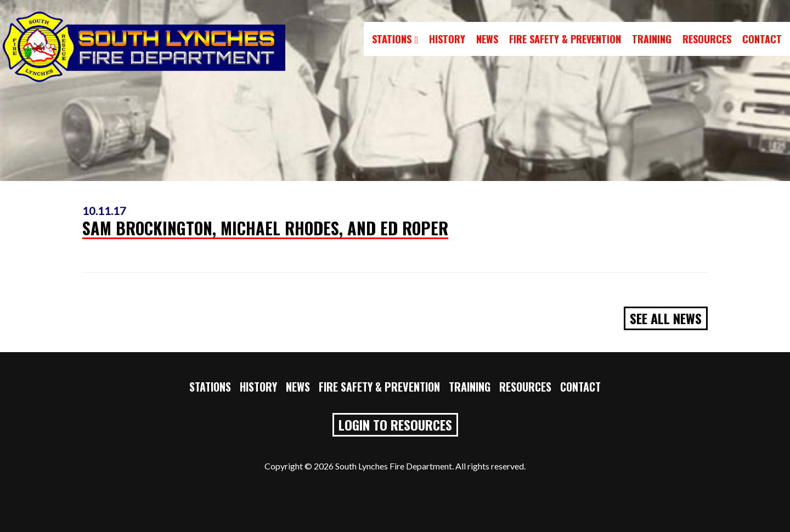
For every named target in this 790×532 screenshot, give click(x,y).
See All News (666, 318)
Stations (395, 39)
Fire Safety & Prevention (565, 39)
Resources (707, 39)
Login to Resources (395, 425)
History (447, 39)
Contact (762, 39)
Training (652, 39)
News (487, 39)
